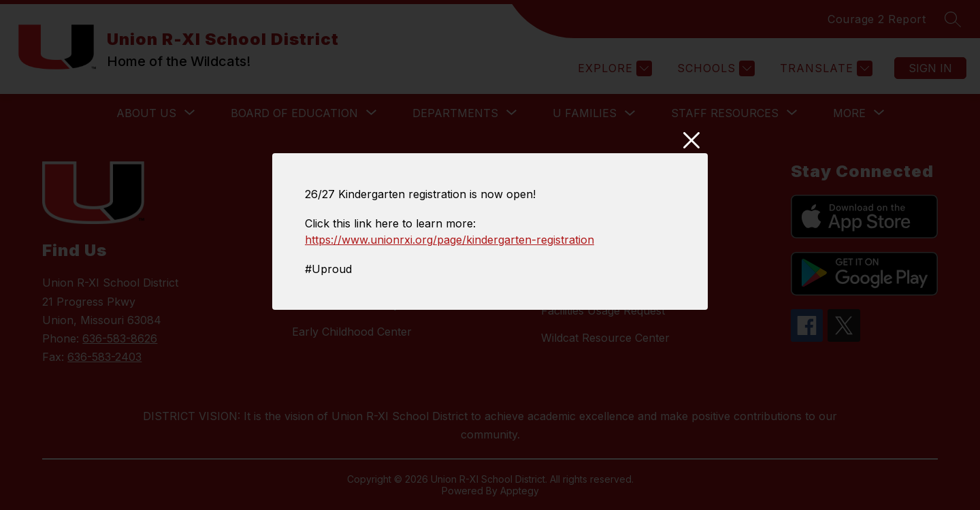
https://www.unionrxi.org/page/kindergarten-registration (450, 240)
